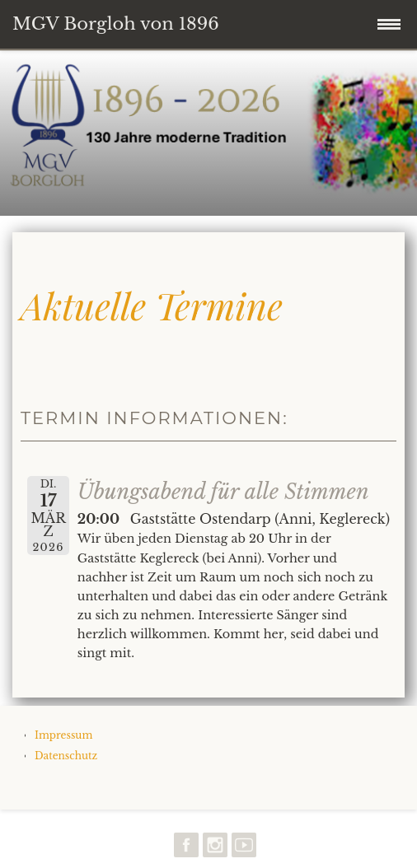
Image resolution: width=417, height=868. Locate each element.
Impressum (63, 735)
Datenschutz (66, 756)
